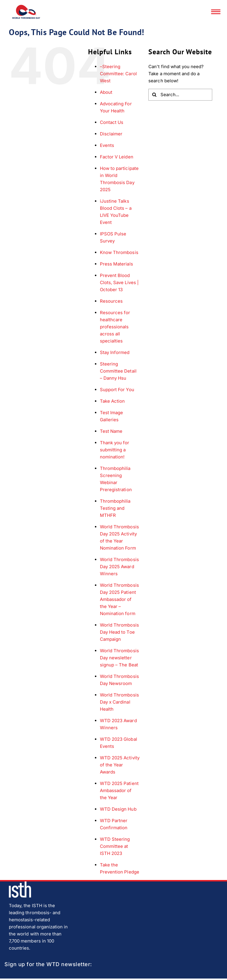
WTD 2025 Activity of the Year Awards (120, 765)
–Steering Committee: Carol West (118, 74)
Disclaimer (111, 134)
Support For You (117, 390)
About (106, 92)
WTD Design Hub (118, 809)
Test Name (111, 431)
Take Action (112, 401)
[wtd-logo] (26, 7)
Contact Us (112, 122)
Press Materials (116, 264)
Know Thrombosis (119, 252)
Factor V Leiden (117, 157)
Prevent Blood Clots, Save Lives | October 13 (119, 282)
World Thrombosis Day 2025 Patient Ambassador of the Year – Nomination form (119, 599)
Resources (111, 301)
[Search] (154, 95)
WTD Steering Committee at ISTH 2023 (115, 846)
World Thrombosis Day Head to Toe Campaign (119, 632)
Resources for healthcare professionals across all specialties (115, 327)
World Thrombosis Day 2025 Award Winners (119, 567)
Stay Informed (115, 352)
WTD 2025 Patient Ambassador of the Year (119, 790)
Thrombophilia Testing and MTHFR (115, 508)
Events (107, 145)
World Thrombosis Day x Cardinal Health (119, 702)
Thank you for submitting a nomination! (115, 450)
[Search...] (180, 95)
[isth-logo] (20, 884)
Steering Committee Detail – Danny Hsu (118, 371)
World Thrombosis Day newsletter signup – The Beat (119, 658)
